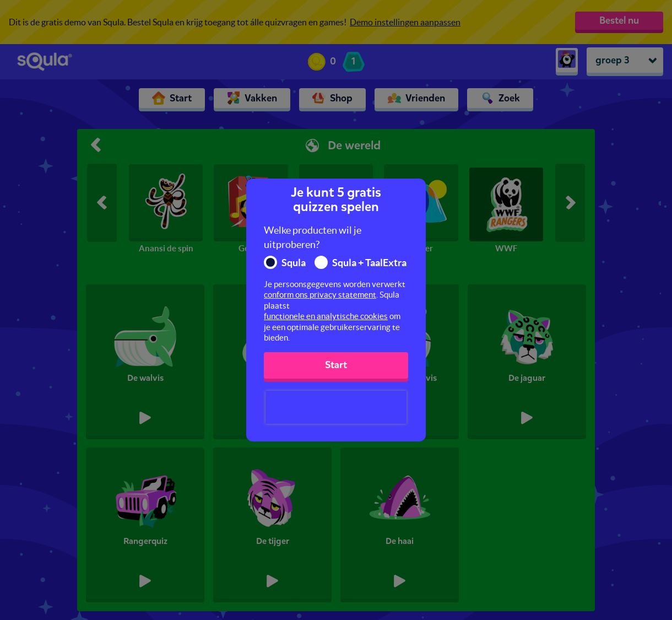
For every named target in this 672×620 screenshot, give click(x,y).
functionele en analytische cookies (326, 316)
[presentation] (336, 407)
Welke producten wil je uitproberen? (313, 237)
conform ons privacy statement (320, 295)
